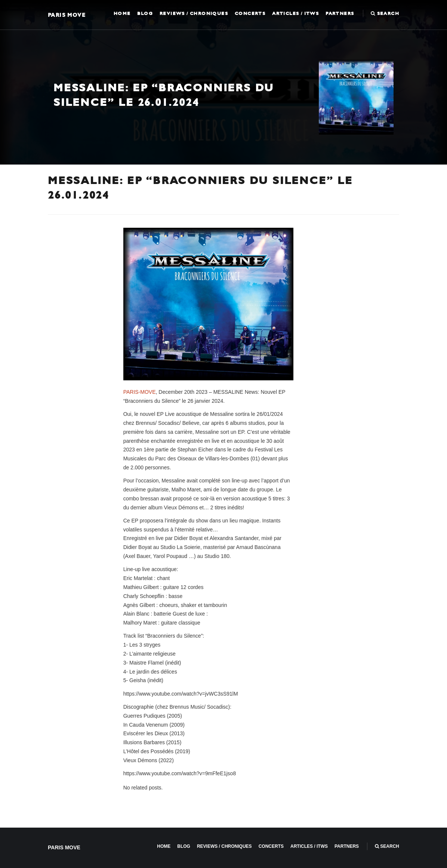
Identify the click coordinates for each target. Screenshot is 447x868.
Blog (145, 13)
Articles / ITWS (295, 13)
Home (122, 13)
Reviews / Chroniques (194, 13)
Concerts (250, 13)
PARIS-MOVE (140, 392)
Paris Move (67, 15)
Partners (340, 13)
